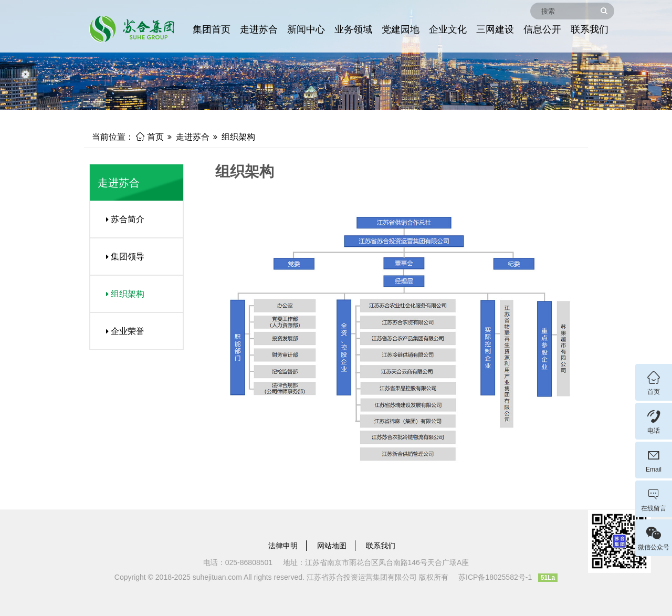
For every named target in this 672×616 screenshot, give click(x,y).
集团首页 (212, 29)
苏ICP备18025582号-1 (495, 577)
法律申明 (283, 546)
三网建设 (495, 29)
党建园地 (401, 29)
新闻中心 (306, 29)
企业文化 (448, 29)
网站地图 (332, 546)
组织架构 (238, 137)
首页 (150, 137)
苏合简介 (121, 219)
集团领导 (121, 257)
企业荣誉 (121, 331)
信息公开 (542, 29)
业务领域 (353, 29)
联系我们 (590, 29)
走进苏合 (259, 29)
